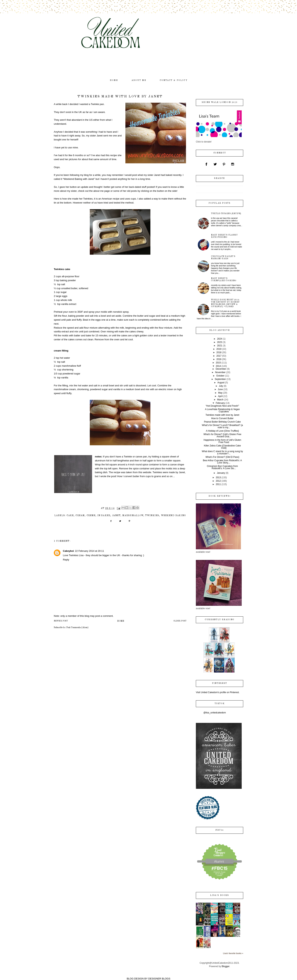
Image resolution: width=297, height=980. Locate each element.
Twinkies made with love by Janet (222, 415)
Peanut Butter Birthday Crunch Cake (222, 422)
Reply (66, 560)
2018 (219, 352)
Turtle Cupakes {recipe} (226, 214)
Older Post (180, 621)
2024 (220, 339)
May (220, 393)
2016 (219, 359)
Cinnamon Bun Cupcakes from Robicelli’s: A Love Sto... (222, 467)
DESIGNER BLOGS (159, 979)
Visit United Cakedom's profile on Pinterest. (218, 692)
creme (91, 516)
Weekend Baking (173, 516)
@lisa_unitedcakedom (215, 713)
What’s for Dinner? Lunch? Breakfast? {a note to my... (222, 426)
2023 (220, 342)
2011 (218, 484)
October (220, 376)
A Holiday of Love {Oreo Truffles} (222, 431)
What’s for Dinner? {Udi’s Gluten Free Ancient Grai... (222, 435)
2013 (218, 477)
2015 (218, 363)
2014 (218, 366)
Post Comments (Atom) (77, 628)
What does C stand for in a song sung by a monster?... (222, 452)
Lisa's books (219, 895)
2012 (218, 481)
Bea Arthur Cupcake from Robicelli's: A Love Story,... (222, 462)
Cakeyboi (68, 551)
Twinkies (152, 516)
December (221, 369)
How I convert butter (128, 476)
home (114, 80)
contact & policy (174, 80)
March (220, 400)
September (220, 379)
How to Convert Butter (222, 418)
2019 (219, 349)
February (220, 403)
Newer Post (61, 621)
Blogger (225, 966)
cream (80, 516)
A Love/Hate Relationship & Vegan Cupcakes (222, 410)
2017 (219, 356)
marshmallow (133, 516)
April (220, 396)
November (220, 372)
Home (121, 621)
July (221, 386)
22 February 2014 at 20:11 (89, 551)
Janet (116, 516)
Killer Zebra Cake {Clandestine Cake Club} (222, 447)
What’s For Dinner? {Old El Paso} (222, 457)
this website (145, 472)
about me (139, 80)
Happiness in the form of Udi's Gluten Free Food (222, 441)
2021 (220, 346)
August (221, 383)
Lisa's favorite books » (233, 953)
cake (70, 516)
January (221, 473)
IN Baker (104, 516)
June (220, 389)
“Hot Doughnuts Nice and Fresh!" (222, 406)
